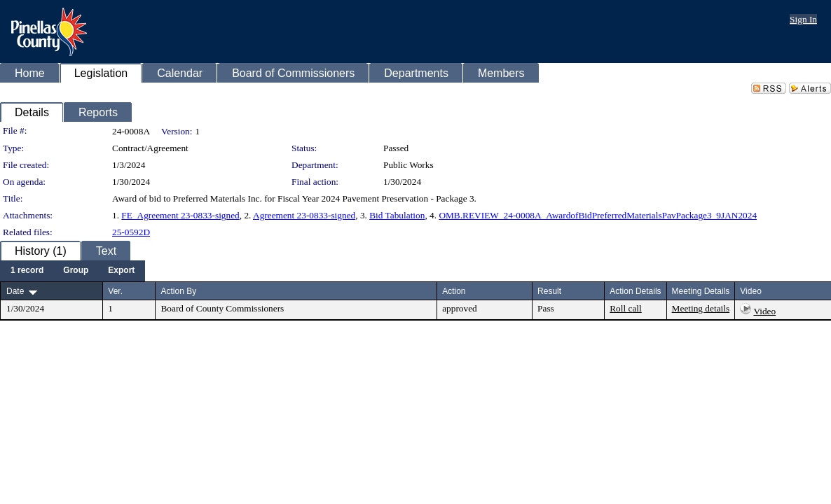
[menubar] (73, 271)
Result (549, 291)
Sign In (803, 19)
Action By (178, 291)
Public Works (408, 165)
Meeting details (701, 308)
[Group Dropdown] (76, 271)
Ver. (115, 291)
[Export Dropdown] (121, 271)
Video (764, 311)
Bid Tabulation (397, 215)
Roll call (626, 308)
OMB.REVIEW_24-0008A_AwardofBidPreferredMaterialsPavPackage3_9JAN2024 (598, 215)
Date (15, 291)
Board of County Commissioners (222, 308)
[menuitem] (27, 271)
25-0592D (131, 232)
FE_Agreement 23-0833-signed (180, 215)
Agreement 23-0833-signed (304, 215)
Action (454, 291)
